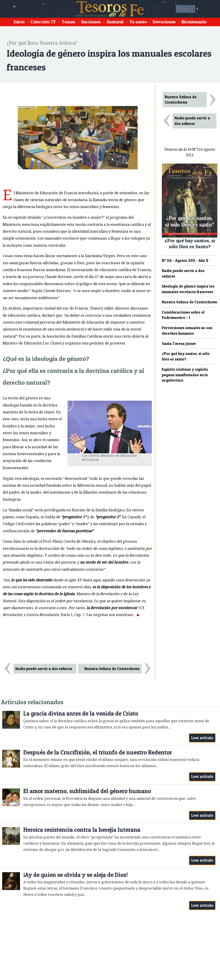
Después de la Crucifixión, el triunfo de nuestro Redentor (98, 752)
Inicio (19, 22)
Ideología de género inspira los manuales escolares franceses (188, 289)
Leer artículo (202, 738)
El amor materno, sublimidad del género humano (87, 791)
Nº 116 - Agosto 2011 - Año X (185, 260)
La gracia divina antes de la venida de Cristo (81, 713)
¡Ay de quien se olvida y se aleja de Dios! (76, 875)
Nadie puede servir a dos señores (44, 669)
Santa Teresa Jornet (179, 344)
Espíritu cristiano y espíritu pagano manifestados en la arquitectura (185, 375)
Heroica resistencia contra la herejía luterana (82, 830)
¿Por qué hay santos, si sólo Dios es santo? (186, 356)
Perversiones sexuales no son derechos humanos (187, 331)
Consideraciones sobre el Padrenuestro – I (183, 315)
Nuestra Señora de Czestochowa (112, 669)
